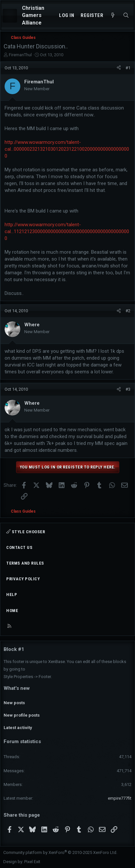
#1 (128, 68)
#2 (128, 311)
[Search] (126, 16)
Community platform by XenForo (60, 852)
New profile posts (22, 715)
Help (12, 595)
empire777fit (120, 798)
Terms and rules (25, 563)
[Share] (119, 68)
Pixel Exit (32, 862)
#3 (128, 389)
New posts (14, 703)
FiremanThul (20, 55)
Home (12, 611)
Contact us (19, 547)
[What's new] (113, 16)
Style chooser (26, 532)
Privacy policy (23, 579)
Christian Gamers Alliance (33, 15)
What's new (17, 688)
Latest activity (18, 728)
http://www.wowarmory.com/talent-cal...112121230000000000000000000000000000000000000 (67, 231)
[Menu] (10, 16)
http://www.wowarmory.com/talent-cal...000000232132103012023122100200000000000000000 (67, 149)
